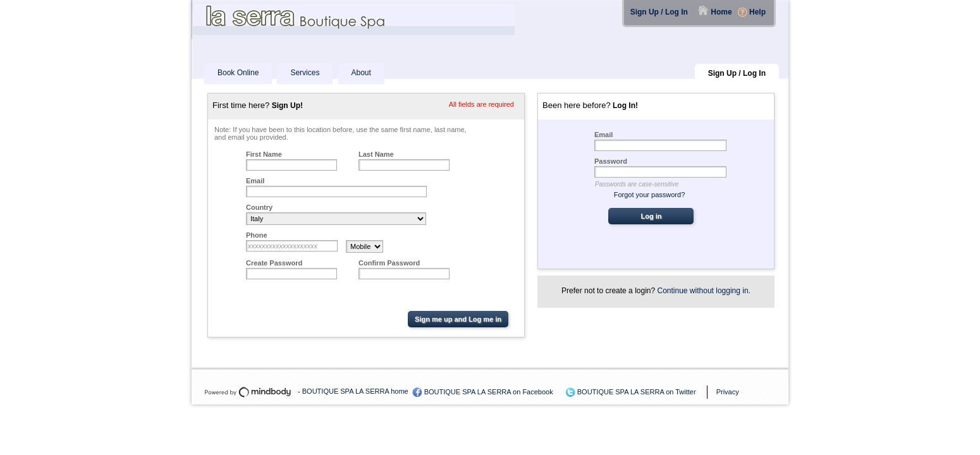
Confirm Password (389, 263)
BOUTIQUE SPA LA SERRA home (355, 391)
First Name (264, 154)
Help (757, 12)
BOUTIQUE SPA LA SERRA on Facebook (489, 392)
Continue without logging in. (704, 291)
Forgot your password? (650, 195)
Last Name (376, 154)
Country (259, 207)
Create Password (274, 263)
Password (611, 161)
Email (255, 181)
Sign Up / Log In (659, 12)
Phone (257, 235)
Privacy (728, 392)
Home (721, 12)
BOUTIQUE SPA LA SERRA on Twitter (637, 392)
